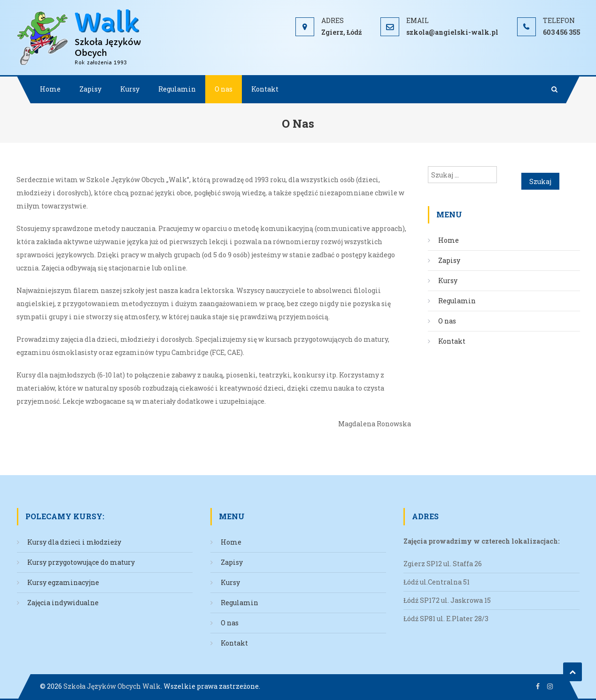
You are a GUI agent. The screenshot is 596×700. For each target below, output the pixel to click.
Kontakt (265, 89)
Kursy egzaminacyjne (63, 582)
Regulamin (177, 89)
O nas (224, 89)
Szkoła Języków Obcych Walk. (113, 686)
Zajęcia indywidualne (63, 603)
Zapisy (90, 89)
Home (50, 89)
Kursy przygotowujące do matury (81, 562)
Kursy (130, 89)
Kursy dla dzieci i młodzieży (74, 542)
